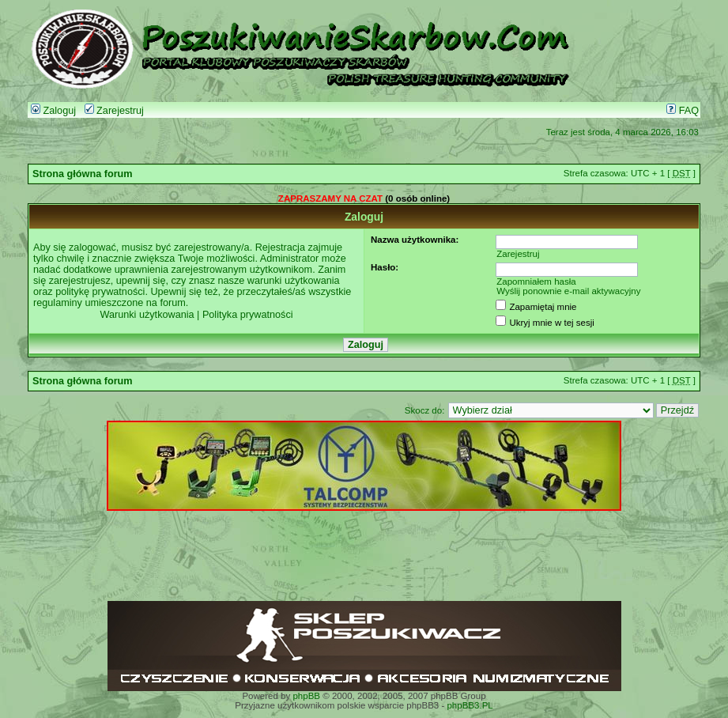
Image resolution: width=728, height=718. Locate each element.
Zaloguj (53, 111)
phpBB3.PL (470, 705)
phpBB (306, 696)
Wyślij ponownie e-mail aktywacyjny (568, 291)
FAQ (683, 111)
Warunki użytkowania (147, 315)
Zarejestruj (114, 111)
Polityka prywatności (248, 315)
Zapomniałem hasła (536, 282)
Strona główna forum (83, 174)
